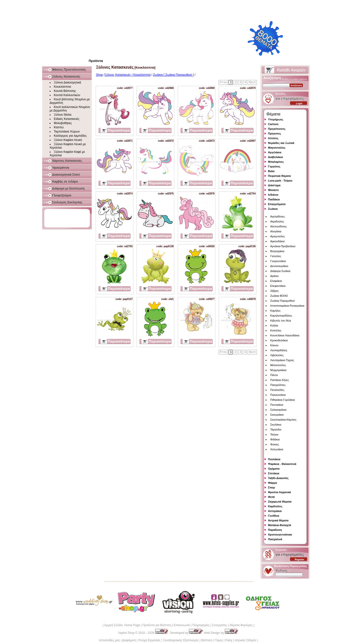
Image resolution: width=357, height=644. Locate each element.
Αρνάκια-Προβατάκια (283, 246)
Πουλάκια (274, 459)
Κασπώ (59, 127)
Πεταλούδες (277, 390)
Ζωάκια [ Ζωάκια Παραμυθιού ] (173, 75)
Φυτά (271, 497)
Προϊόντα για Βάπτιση (157, 625)
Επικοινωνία (182, 625)
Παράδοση (275, 530)
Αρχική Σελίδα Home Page (122, 625)
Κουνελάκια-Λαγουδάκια (285, 335)
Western (273, 190)
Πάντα (274, 375)
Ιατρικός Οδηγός (246, 640)
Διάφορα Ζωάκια (280, 271)
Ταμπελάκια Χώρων (67, 132)
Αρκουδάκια (277, 241)
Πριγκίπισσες (277, 129)
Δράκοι (274, 276)
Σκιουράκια (277, 415)
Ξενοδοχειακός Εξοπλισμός (181, 640)
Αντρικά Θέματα (278, 520)
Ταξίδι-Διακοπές (278, 478)
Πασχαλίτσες (278, 385)
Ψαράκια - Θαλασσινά (282, 464)
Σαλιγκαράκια (278, 410)
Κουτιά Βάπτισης (65, 91)
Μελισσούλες (278, 365)
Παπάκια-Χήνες (280, 380)
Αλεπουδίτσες (279, 226)
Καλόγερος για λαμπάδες (70, 136)
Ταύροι (274, 434)
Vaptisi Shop (126, 633)
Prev (223, 82)
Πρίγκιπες (274, 134)
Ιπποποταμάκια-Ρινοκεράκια (287, 306)
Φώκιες (275, 444)
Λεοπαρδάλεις (279, 350)
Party (229, 640)
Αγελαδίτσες (278, 216)
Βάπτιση (207, 640)
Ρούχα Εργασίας (149, 640)
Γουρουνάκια (278, 261)
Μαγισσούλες (277, 148)
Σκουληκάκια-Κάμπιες (283, 420)
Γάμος (219, 640)
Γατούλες (276, 256)
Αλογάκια (276, 231)
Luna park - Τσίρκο (280, 181)
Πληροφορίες (201, 625)
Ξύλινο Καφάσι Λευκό (68, 140)
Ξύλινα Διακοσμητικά (67, 82)
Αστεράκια (275, 511)
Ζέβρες (274, 291)
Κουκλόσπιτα (62, 87)
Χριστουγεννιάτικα (280, 535)
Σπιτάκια (274, 473)
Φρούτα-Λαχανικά (280, 492)
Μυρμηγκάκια (278, 370)
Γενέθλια (274, 516)
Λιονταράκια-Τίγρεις (282, 360)
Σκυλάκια (276, 425)
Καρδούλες (275, 506)
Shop (99, 75)
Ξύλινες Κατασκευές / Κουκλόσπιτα (128, 75)
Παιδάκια (274, 199)
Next (253, 82)
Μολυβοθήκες (63, 123)
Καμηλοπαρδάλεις (281, 316)
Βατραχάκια (277, 251)
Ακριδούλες (277, 221)
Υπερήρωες (276, 119)
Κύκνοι (274, 345)
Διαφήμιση (129, 640)
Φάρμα (272, 483)
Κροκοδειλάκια (279, 340)
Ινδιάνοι (273, 195)
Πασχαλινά (275, 539)
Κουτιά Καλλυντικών (67, 95)
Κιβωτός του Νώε (281, 321)
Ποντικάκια (277, 405)
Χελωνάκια (277, 449)
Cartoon (273, 124)
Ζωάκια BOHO (279, 296)
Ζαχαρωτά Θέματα (280, 502)
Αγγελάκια (275, 152)
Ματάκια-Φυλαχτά (280, 525)
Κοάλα (274, 325)
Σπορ (271, 487)
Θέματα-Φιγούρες (241, 625)
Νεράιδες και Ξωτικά (281, 143)
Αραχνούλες (278, 236)
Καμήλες (275, 311)
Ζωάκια (273, 209)
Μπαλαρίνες (276, 162)
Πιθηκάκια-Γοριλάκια (283, 400)
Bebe (271, 171)
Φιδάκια (275, 439)
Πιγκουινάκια (278, 395)
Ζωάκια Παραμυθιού (283, 301)
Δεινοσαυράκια (279, 266)
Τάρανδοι (276, 429)
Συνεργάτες (220, 625)
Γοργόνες (274, 166)
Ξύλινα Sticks (63, 115)
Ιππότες (273, 138)
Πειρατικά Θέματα (279, 176)
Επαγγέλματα (277, 204)
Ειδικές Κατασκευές (67, 119)
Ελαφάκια (276, 281)
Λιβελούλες (277, 355)
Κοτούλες (276, 330)
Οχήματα (274, 469)
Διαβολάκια (275, 157)
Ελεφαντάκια (278, 286)
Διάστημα (274, 185)
